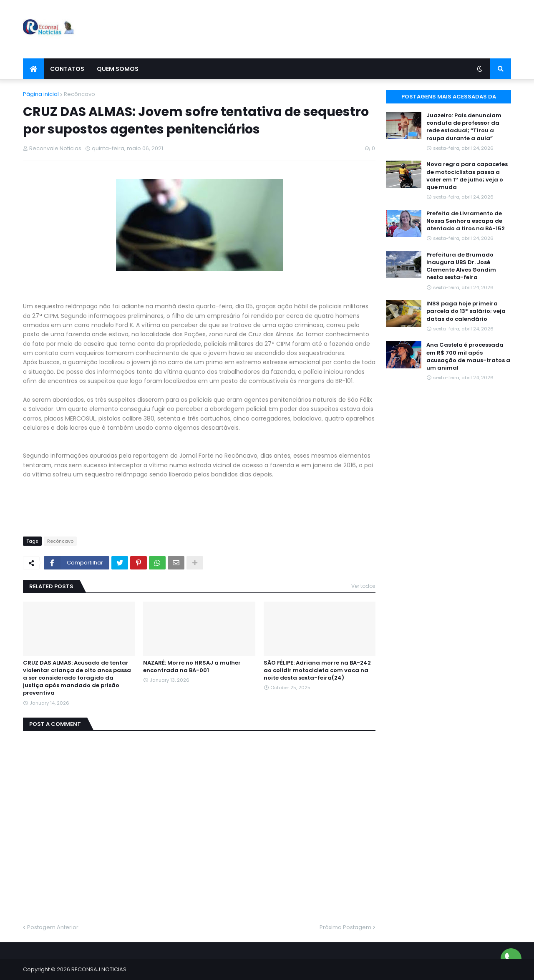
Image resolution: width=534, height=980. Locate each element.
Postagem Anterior (53, 927)
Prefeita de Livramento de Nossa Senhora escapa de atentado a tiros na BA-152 (466, 221)
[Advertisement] (359, 29)
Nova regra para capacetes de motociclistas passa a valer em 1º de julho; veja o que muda (467, 176)
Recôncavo (79, 94)
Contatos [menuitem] (67, 69)
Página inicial (41, 94)
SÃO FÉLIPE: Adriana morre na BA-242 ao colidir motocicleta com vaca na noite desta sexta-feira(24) (317, 670)
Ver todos (363, 586)
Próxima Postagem (345, 927)
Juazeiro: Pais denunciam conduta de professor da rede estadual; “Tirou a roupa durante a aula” (464, 127)
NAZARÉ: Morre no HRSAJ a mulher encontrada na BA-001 (192, 667)
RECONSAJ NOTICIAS (99, 969)
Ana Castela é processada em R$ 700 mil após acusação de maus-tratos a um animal (468, 356)
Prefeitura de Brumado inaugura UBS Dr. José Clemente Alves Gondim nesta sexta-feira (461, 266)
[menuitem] (33, 69)
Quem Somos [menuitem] (118, 69)
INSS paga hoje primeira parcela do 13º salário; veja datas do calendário (466, 311)
